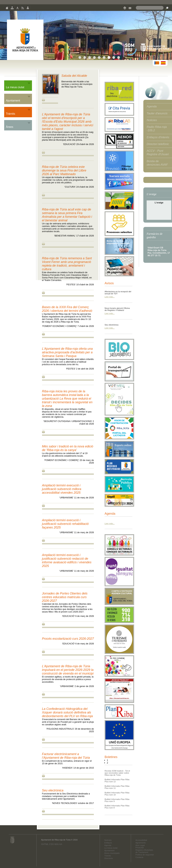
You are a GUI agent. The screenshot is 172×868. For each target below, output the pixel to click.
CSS (51, 844)
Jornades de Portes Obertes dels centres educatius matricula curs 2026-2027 (65, 597)
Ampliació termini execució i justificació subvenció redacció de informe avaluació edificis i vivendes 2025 (67, 560)
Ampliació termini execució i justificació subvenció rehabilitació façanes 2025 (65, 524)
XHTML (45, 844)
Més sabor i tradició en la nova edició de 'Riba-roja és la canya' (68, 448)
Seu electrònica (53, 790)
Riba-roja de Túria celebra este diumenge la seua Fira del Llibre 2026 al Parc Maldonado (64, 170)
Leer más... (110, 297)
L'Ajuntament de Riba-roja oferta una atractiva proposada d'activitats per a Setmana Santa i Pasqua (67, 352)
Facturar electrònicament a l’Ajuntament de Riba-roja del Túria (66, 756)
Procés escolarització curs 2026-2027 (68, 639)
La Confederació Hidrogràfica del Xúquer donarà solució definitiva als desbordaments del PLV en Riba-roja (67, 712)
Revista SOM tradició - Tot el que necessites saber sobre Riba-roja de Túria (117, 773)
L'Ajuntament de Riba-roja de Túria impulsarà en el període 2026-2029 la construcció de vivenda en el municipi (68, 670)
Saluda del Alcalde (74, 76)
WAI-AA (58, 844)
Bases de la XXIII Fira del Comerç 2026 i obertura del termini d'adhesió (67, 309)
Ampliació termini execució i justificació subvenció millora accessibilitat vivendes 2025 (62, 489)
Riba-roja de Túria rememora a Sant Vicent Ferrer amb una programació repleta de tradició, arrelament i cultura (67, 264)
